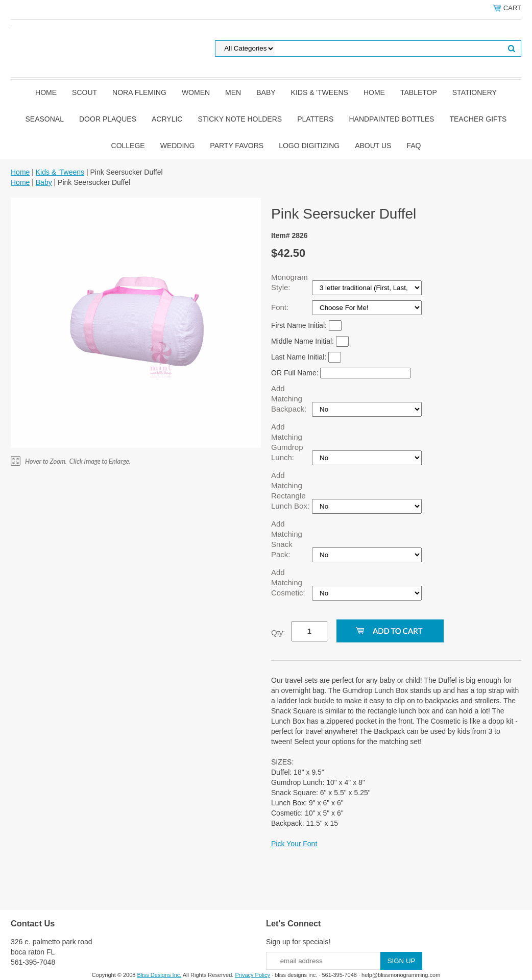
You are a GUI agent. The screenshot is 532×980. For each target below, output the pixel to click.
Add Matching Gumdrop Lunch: (287, 442)
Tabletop (419, 92)
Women (196, 92)
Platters (315, 119)
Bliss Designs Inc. (160, 975)
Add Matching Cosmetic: (289, 582)
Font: (281, 307)
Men (233, 92)
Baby (266, 92)
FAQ (414, 146)
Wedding (178, 146)
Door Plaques (108, 119)
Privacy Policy (252, 975)
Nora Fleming (139, 92)
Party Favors (237, 146)
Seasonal (45, 119)
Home (46, 92)
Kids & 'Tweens (320, 92)
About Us (373, 146)
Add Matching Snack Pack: (287, 539)
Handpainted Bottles (391, 119)
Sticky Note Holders (240, 119)
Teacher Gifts (478, 119)
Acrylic (167, 119)
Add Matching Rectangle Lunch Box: (291, 491)
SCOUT (84, 92)
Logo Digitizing (309, 146)
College (128, 146)
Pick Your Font (294, 844)
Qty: (278, 632)
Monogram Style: (289, 282)
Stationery (475, 92)
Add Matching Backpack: (290, 399)
